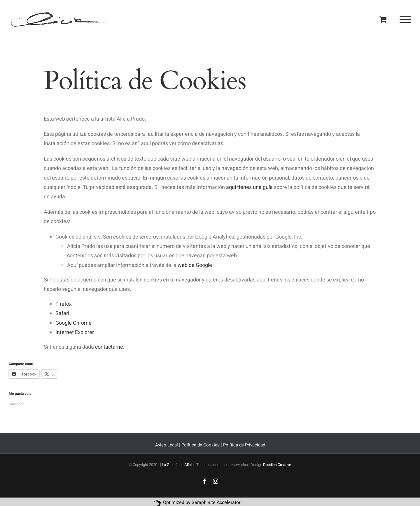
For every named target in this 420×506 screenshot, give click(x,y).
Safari (63, 313)
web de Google (195, 265)
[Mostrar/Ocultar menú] (405, 19)
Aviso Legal (167, 445)
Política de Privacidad (244, 445)
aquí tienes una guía (249, 187)
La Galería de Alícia (178, 465)
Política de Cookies (201, 445)
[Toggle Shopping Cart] (383, 19)
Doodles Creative (277, 465)
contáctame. (110, 347)
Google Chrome (74, 323)
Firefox (64, 304)
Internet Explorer (75, 332)
